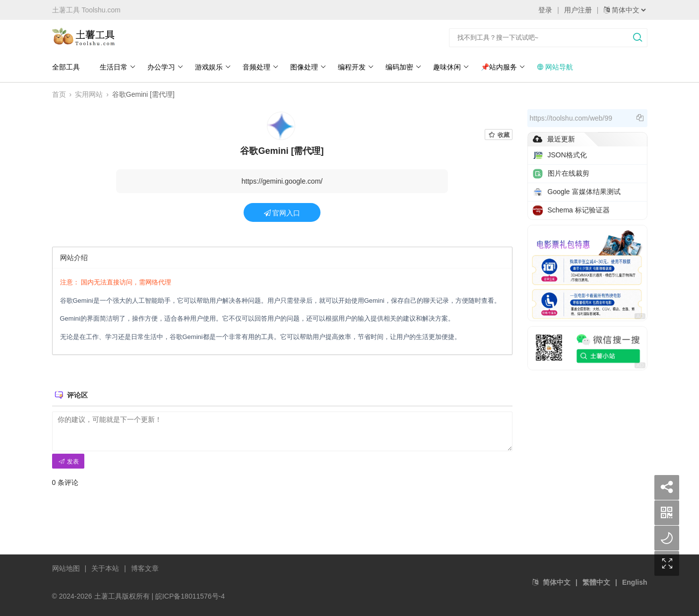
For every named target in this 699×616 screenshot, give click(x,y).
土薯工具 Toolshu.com (86, 10)
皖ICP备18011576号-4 (190, 596)
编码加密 (404, 67)
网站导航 (555, 67)
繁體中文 (596, 582)
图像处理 (308, 67)
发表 (68, 462)
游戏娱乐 (213, 67)
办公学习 (165, 67)
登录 (545, 10)
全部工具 (66, 67)
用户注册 (578, 10)
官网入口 (282, 213)
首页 (59, 94)
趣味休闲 (451, 67)
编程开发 (356, 67)
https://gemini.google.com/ (282, 181)
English (635, 582)
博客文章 (145, 568)
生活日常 (118, 67)
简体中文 (557, 582)
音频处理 (261, 67)
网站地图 (66, 568)
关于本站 (105, 568)
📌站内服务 (503, 67)
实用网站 (89, 94)
